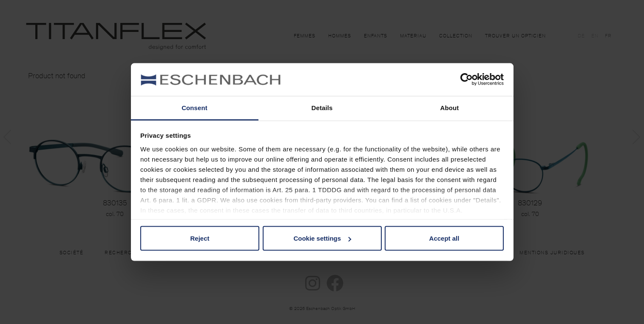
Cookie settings (322, 238)
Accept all (444, 238)
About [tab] (450, 107)
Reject (200, 238)
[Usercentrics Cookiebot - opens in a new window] (467, 80)
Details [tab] (322, 107)
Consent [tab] (194, 107)
